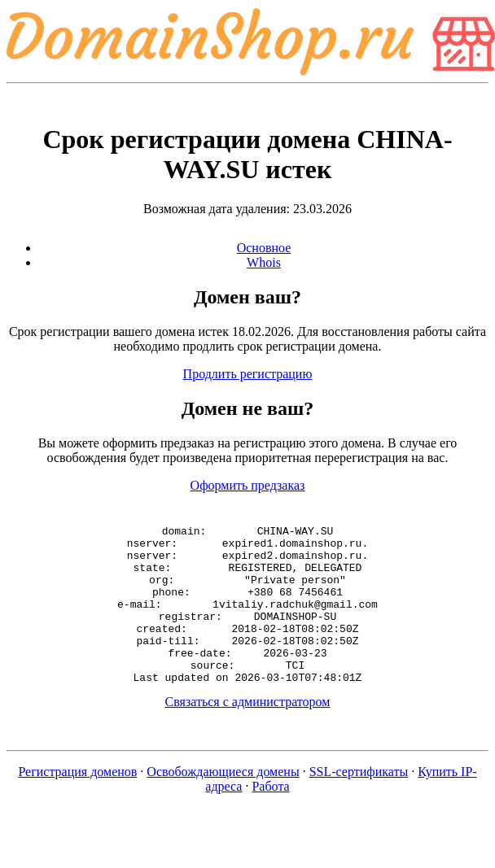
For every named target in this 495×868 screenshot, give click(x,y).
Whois (264, 262)
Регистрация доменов (77, 803)
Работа (270, 818)
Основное (264, 248)
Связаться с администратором (248, 733)
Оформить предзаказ (248, 485)
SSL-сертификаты (359, 803)
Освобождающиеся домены (223, 803)
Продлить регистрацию (248, 374)
